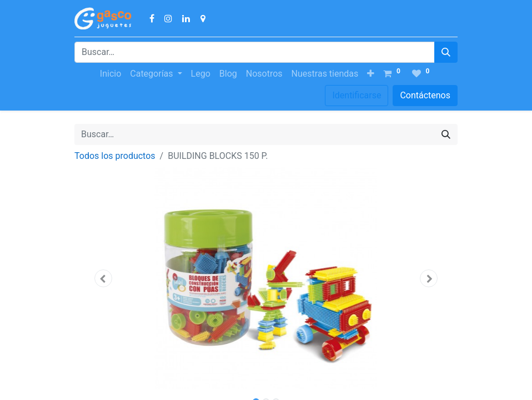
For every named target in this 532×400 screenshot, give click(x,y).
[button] (371, 74)
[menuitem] (111, 74)
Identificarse (357, 95)
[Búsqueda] (446, 52)
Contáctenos (425, 95)
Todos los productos (115, 156)
